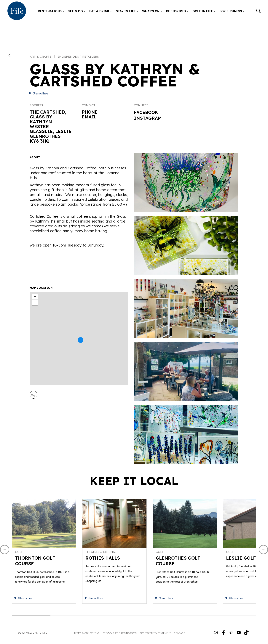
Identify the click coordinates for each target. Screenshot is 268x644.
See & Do (77, 11)
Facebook (146, 112)
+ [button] (35, 297)
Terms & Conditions (87, 634)
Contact (179, 634)
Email (89, 117)
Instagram (148, 118)
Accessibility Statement (155, 634)
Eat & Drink (101, 11)
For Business (232, 11)
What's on (152, 11)
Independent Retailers (78, 57)
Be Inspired (177, 11)
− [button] (35, 302)
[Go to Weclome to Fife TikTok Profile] (246, 633)
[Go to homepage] (17, 11)
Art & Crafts (41, 57)
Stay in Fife (127, 11)
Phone (90, 112)
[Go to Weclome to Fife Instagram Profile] (216, 633)
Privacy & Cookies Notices (120, 634)
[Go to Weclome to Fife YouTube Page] (239, 633)
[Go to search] (258, 11)
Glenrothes (40, 93)
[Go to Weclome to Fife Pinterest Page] (231, 633)
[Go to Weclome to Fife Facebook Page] (223, 633)
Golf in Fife (204, 11)
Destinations (51, 11)
